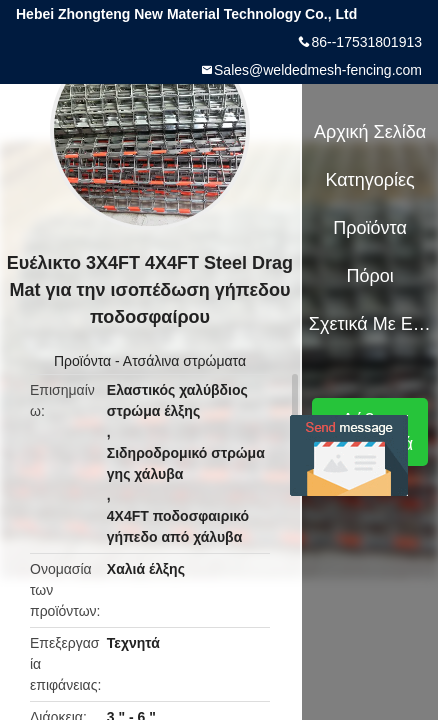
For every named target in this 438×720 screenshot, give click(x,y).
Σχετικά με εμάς (370, 324)
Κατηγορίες (369, 180)
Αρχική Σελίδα (370, 132)
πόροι (369, 276)
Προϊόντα (82, 361)
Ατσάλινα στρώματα (184, 361)
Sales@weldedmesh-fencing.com (318, 70)
